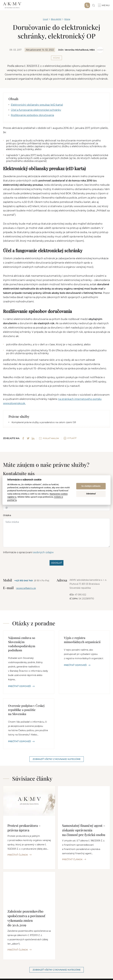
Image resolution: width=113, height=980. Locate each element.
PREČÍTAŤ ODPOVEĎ (21, 686)
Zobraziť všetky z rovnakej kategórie (57, 759)
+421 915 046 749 (87, 5)
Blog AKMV (56, 19)
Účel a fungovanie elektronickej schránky (36, 110)
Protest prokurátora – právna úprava (24, 828)
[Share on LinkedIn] (33, 438)
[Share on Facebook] (23, 438)
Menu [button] (104, 5)
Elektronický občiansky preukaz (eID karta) (37, 105)
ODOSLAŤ (56, 563)
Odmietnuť (91, 494)
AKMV (12, 5)
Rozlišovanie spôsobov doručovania (32, 115)
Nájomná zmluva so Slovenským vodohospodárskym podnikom (22, 644)
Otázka (7, 515)
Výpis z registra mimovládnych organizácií (82, 640)
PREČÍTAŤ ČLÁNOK (19, 855)
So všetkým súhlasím (91, 486)
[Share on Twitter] (28, 438)
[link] (94, 5)
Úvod (45, 19)
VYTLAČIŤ (70, 438)
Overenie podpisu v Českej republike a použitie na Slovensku (26, 710)
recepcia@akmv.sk (26, 588)
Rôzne (67, 19)
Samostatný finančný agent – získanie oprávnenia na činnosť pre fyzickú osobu (84, 830)
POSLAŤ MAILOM (49, 438)
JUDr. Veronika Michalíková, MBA (76, 50)
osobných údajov (43, 552)
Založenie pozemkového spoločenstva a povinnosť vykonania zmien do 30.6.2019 (26, 918)
